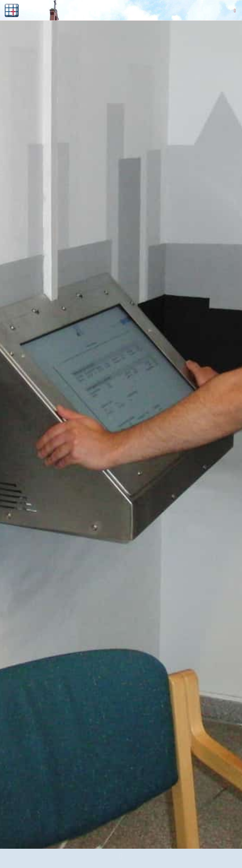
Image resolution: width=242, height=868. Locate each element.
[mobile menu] (235, 10)
